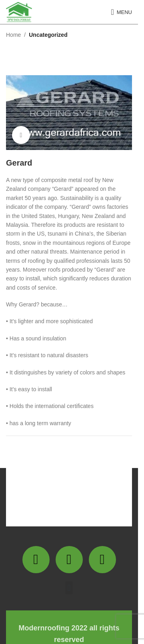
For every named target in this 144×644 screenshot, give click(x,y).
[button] (69, 588)
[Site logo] (19, 12)
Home (13, 35)
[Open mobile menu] (121, 12)
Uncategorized (48, 35)
